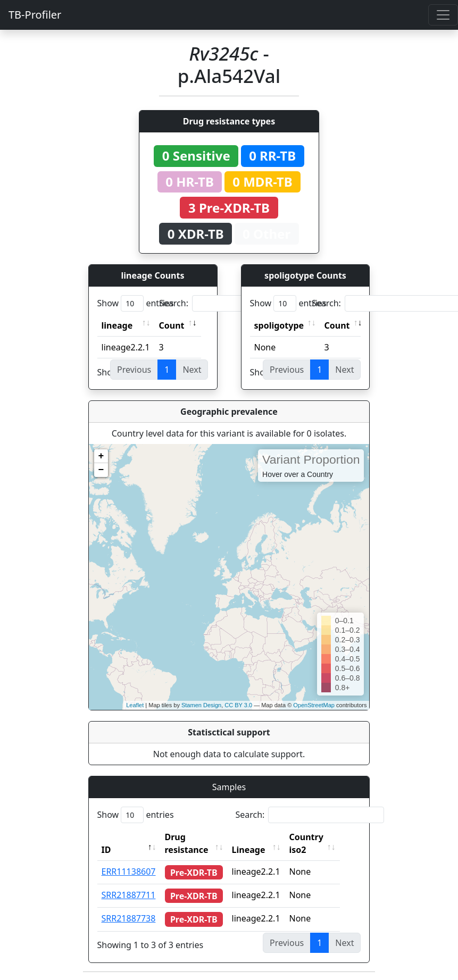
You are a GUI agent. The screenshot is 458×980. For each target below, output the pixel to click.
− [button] (101, 470)
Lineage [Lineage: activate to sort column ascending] (260, 850)
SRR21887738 (129, 918)
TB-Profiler (35, 15)
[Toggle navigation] (443, 15)
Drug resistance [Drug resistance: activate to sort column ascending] (187, 843)
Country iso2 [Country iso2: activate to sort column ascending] (318, 843)
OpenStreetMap (314, 705)
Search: (234, 303)
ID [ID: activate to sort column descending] (106, 850)
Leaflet (135, 705)
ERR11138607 (129, 872)
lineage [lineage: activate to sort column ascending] (117, 325)
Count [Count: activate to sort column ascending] (172, 325)
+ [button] (101, 456)
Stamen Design (201, 705)
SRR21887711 (129, 895)
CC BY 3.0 (238, 705)
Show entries (136, 303)
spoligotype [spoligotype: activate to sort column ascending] (279, 325)
